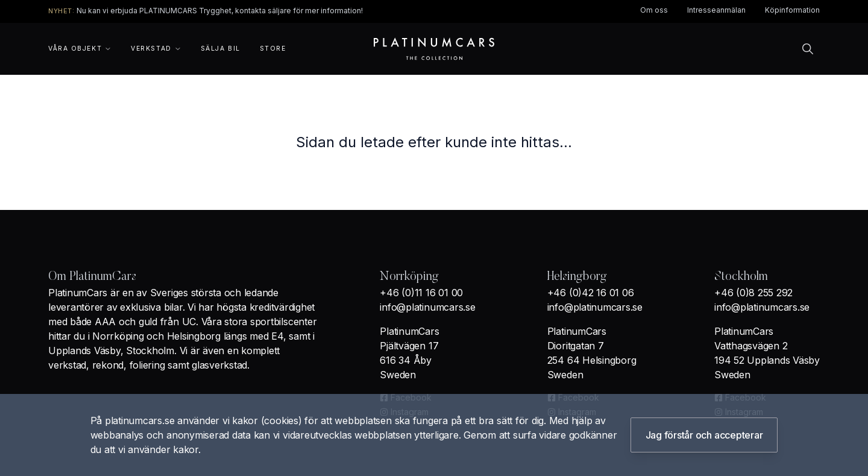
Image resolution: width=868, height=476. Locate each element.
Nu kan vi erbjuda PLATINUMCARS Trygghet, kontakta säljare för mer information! (220, 11)
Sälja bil (221, 49)
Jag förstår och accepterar (704, 435)
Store (273, 49)
